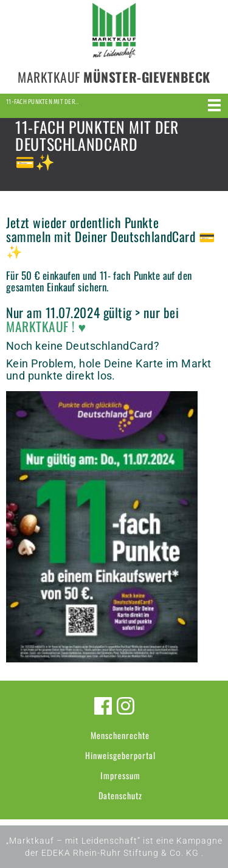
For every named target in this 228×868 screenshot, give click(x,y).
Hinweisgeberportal (120, 755)
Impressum (120, 775)
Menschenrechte (120, 735)
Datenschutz (120, 795)
